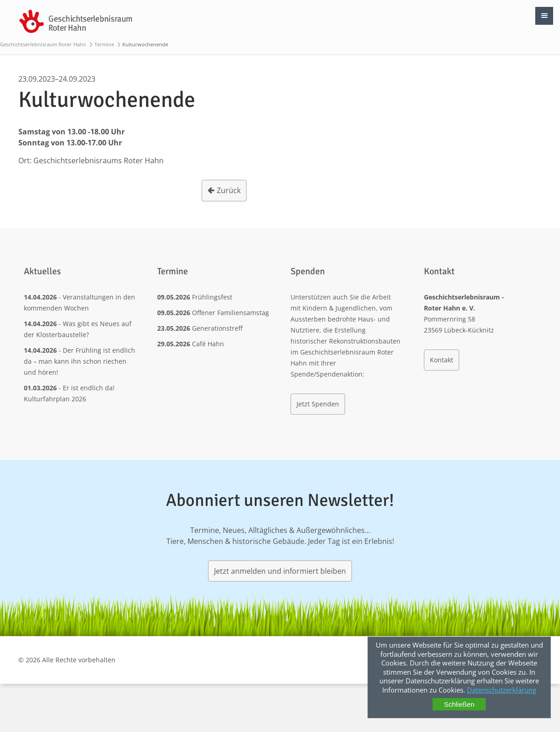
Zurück (229, 190)
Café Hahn (208, 344)
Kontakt (442, 360)
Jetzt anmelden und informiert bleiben (280, 571)
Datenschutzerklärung (502, 690)
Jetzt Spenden (318, 404)
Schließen (459, 704)
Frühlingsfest (212, 297)
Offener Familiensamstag (231, 313)
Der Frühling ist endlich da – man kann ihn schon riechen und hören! (80, 361)
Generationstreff (217, 328)
